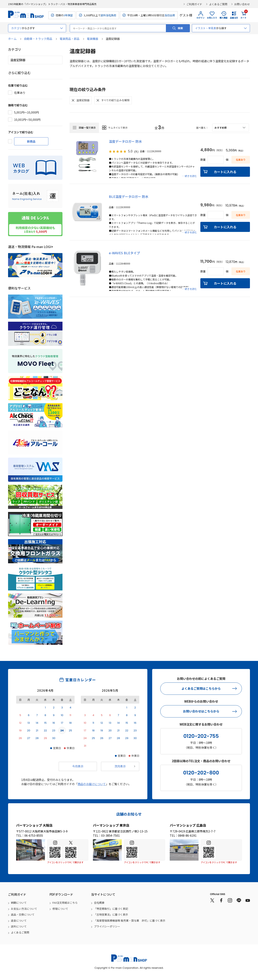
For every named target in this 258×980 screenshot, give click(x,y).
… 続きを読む (189, 176)
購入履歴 (224, 18)
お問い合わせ (242, 4)
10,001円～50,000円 (27, 120)
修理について (60, 909)
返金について (19, 921)
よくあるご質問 (218, 4)
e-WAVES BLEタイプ (124, 253)
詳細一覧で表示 (87, 128)
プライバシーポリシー (107, 926)
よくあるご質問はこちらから (201, 688)
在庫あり (20, 93)
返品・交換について (23, 914)
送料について (19, 926)
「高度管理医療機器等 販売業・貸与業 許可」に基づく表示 (130, 921)
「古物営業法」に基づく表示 (111, 914)
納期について (19, 903)
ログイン (201, 18)
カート (243, 15)
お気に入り (212, 18)
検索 (180, 28)
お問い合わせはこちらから (201, 711)
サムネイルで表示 (118, 128)
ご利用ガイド (194, 4)
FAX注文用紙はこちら (65, 903)
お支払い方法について (24, 909)
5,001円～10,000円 (26, 112)
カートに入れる (225, 172)
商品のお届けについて (92, 784)
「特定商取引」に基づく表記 (111, 909)
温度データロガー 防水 (125, 141)
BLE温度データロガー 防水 (129, 196)
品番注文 (234, 18)
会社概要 (99, 903)
